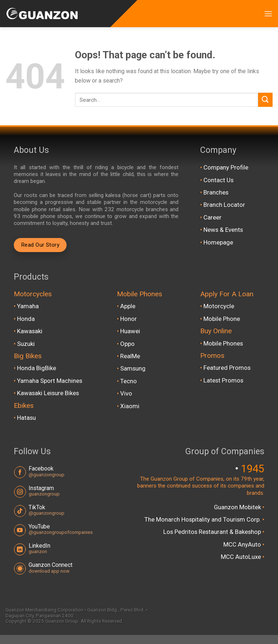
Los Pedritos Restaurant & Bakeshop (213, 532)
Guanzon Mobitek (238, 507)
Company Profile (226, 167)
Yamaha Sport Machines (50, 381)
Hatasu (26, 418)
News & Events (223, 230)
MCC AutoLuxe (242, 557)
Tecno (129, 381)
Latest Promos (223, 380)
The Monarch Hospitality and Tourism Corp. (203, 519)
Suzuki (26, 344)
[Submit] (265, 100)
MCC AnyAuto (243, 544)
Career (212, 217)
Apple (128, 306)
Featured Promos (227, 368)
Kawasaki (30, 331)
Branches (216, 192)
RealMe (130, 356)
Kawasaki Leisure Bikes (48, 393)
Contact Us (218, 180)
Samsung (133, 368)
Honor (129, 319)
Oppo (127, 344)
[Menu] (268, 14)
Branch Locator (224, 205)
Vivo (126, 393)
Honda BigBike (37, 368)
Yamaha (28, 306)
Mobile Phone (222, 319)
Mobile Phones (223, 343)
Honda (26, 319)
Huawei (130, 331)
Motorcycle (219, 306)
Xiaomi (130, 406)
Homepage (218, 242)
